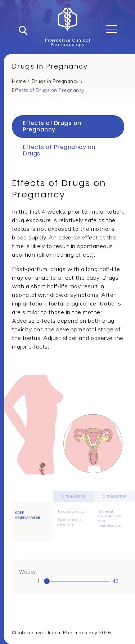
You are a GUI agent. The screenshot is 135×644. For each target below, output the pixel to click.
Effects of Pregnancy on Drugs (59, 150)
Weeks (27, 572)
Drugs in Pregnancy (55, 81)
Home (19, 81)
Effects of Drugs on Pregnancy (48, 90)
